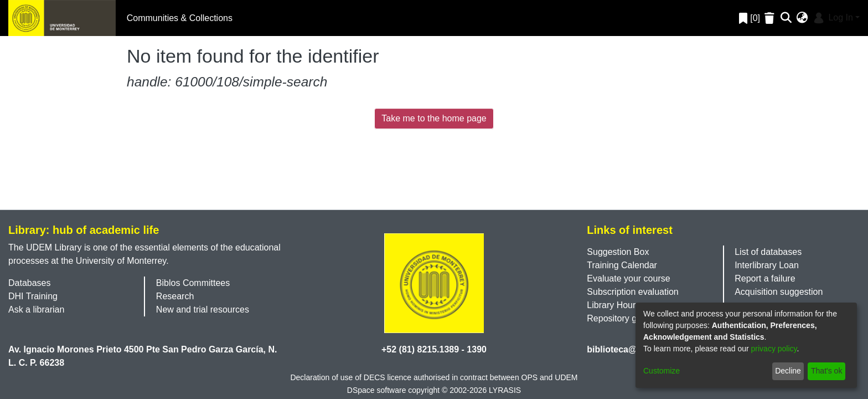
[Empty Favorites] (771, 18)
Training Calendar (622, 265)
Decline (788, 371)
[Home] (62, 18)
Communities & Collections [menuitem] (180, 18)
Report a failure (765, 278)
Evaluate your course (628, 278)
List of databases (768, 252)
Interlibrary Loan (767, 265)
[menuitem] (802, 18)
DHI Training (33, 296)
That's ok (826, 371)
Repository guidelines (629, 318)
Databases (30, 283)
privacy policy (774, 349)
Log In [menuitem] (832, 17)
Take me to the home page (434, 118)
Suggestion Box (618, 252)
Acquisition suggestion (779, 292)
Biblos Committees (193, 283)
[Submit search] (786, 18)
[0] (750, 18)
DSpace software (377, 390)
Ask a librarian (36, 310)
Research (175, 296)
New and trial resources (203, 310)
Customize (662, 371)
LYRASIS (505, 390)
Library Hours (613, 305)
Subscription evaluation (632, 292)
